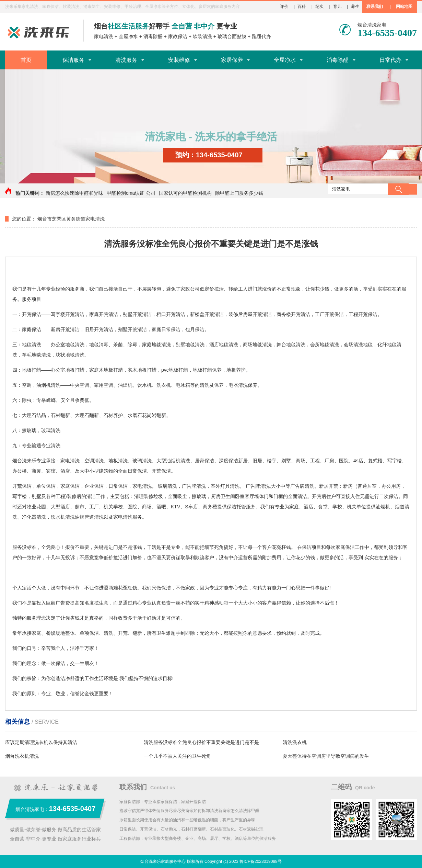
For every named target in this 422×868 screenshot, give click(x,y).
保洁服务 (73, 60)
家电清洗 (104, 36)
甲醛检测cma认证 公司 (131, 193)
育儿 (337, 7)
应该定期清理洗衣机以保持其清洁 (41, 742)
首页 (26, 60)
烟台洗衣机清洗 (22, 756)
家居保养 (232, 60)
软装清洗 (202, 36)
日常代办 (390, 60)
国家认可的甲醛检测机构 (185, 193)
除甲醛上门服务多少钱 (239, 193)
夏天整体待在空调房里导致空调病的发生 (326, 756)
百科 (302, 7)
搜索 (398, 189)
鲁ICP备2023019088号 (261, 861)
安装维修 (179, 60)
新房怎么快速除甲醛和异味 (74, 193)
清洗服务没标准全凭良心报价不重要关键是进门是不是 (201, 742)
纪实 (319, 7)
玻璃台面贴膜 (232, 36)
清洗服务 (126, 60)
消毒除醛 (153, 36)
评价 (284, 7)
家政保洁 (178, 36)
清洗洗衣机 (295, 742)
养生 (355, 7)
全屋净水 (128, 36)
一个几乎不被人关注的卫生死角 (177, 756)
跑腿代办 (261, 36)
